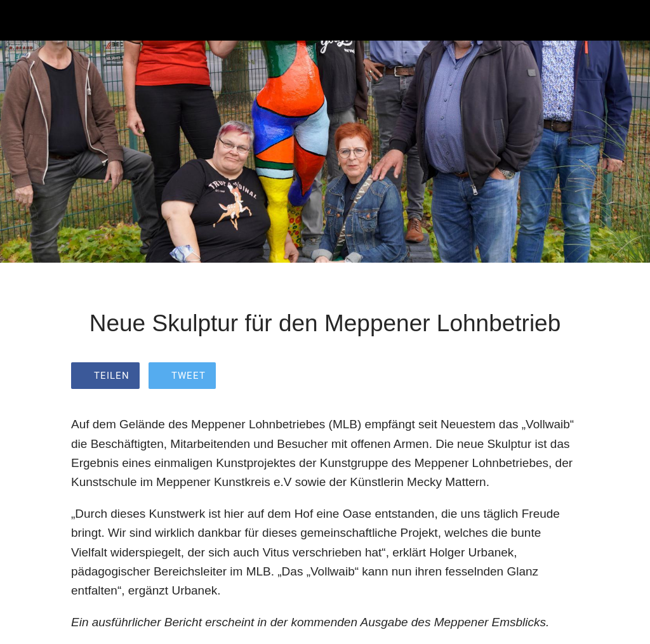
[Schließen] (20, 20)
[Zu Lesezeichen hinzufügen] (564, 377)
